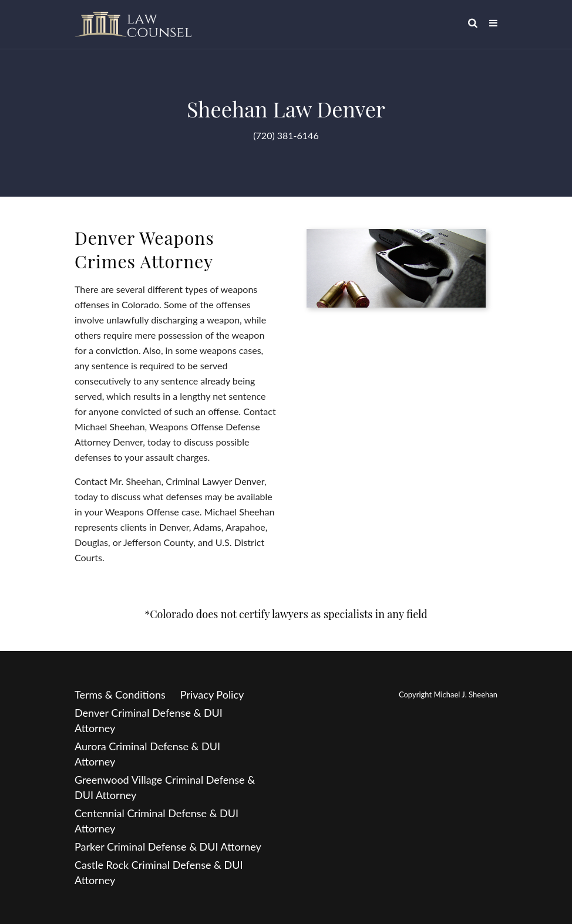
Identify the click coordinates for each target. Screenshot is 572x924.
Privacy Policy (212, 694)
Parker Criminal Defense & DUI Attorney (168, 847)
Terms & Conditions (120, 694)
